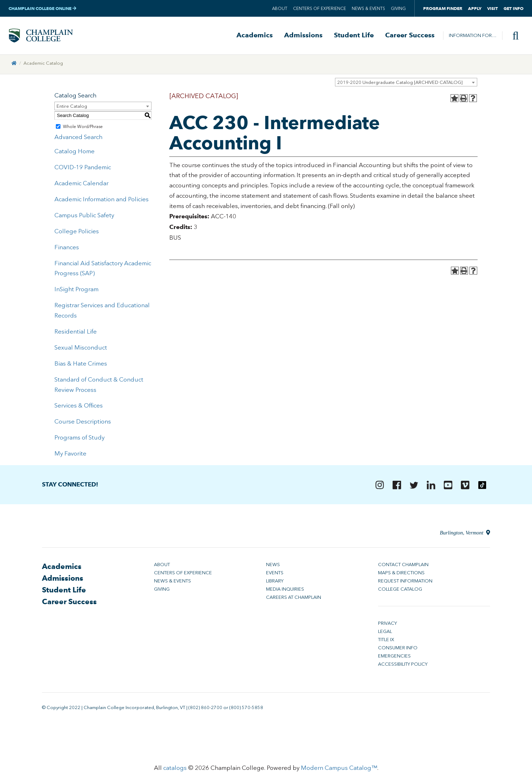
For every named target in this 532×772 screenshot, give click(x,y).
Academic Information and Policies (102, 200)
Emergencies (394, 657)
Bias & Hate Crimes (81, 364)
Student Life (354, 36)
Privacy (387, 624)
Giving (398, 9)
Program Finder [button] (443, 8)
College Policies (77, 232)
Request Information (405, 582)
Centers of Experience (320, 9)
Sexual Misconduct (81, 348)
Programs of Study (79, 438)
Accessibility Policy (403, 665)
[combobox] (406, 83)
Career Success (410, 36)
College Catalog (400, 590)
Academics (255, 36)
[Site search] (513, 36)
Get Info (514, 8)
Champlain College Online (42, 8)
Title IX (386, 641)
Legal (385, 632)
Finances (67, 248)
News (273, 566)
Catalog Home (75, 152)
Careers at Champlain (294, 598)
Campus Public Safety (84, 216)
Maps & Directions (401, 574)
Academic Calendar (81, 184)
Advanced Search (78, 138)
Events (275, 574)
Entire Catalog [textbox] (72, 107)
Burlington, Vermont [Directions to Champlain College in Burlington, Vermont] (465, 534)
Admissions (303, 36)
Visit (493, 8)
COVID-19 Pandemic (83, 168)
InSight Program (76, 290)
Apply (475, 8)
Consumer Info (398, 649)
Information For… (473, 36)
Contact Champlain (403, 566)
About (280, 9)
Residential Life (76, 332)
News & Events (368, 9)
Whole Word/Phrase (83, 127)
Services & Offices (79, 406)
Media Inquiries (285, 590)
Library (275, 582)
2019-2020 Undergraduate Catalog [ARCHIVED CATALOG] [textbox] (400, 83)
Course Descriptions (83, 422)
